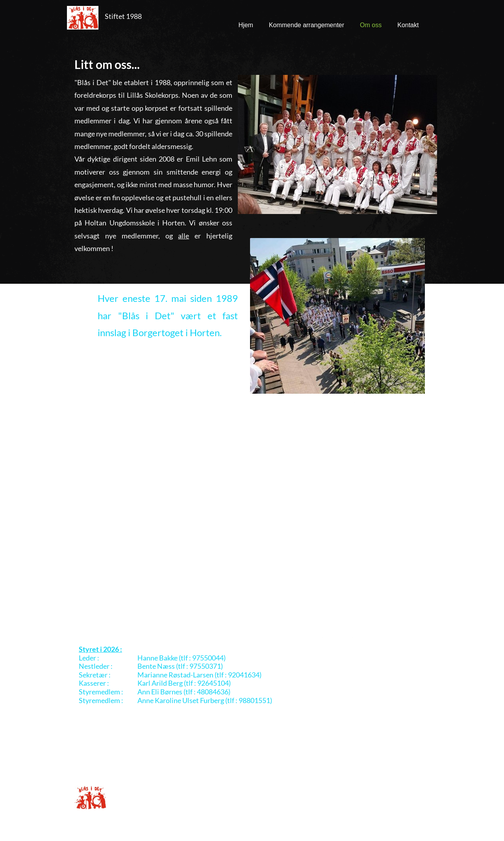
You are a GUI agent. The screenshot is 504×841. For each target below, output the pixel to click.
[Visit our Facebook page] (368, 775)
